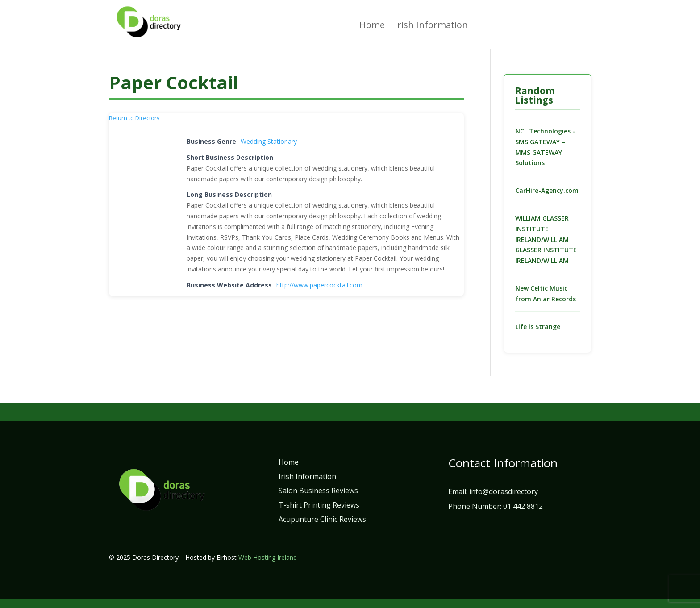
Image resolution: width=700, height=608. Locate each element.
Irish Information (431, 26)
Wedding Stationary (269, 141)
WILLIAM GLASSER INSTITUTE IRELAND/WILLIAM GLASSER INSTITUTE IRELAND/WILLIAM (546, 239)
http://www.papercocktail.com (319, 285)
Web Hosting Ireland (268, 557)
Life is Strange (538, 327)
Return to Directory (134, 118)
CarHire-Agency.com (547, 190)
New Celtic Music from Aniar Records (546, 294)
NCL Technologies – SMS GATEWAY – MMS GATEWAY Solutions (546, 147)
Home (372, 26)
